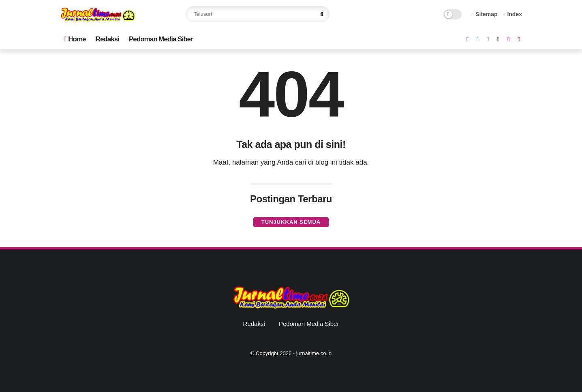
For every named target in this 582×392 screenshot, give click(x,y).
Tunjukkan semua (291, 222)
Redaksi (107, 39)
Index (513, 14)
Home (75, 39)
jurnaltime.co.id (314, 353)
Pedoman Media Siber (161, 39)
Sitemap (485, 14)
